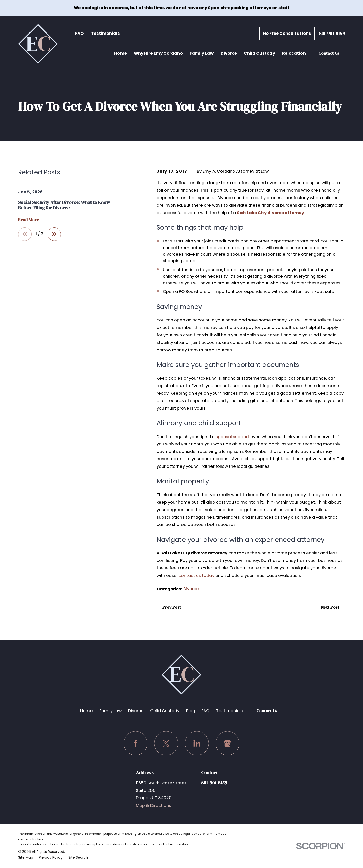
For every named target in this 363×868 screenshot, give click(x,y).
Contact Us (329, 53)
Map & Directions (154, 805)
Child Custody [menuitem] (259, 53)
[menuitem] (26, 858)
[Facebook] (136, 743)
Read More (28, 220)
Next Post (330, 607)
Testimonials (105, 33)
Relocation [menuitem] (294, 53)
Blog (191, 711)
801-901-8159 (332, 34)
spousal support (232, 437)
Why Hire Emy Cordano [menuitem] (158, 53)
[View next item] (54, 234)
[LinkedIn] (197, 743)
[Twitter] (166, 743)
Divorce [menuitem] (229, 53)
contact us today (196, 575)
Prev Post (172, 607)
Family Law (110, 711)
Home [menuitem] (120, 53)
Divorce (191, 589)
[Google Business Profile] (228, 743)
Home (86, 711)
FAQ (79, 33)
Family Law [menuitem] (202, 53)
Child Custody (165, 711)
